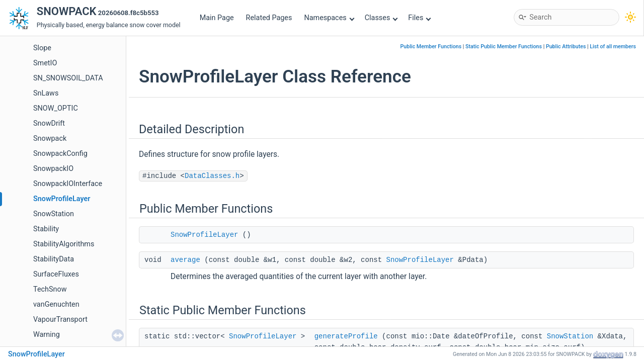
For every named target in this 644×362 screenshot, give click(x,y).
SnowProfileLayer (62, 199)
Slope (42, 48)
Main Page (217, 18)
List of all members (613, 47)
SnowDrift (49, 123)
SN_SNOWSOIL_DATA (68, 78)
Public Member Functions (431, 47)
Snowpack (50, 139)
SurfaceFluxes (56, 274)
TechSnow (50, 289)
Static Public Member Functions (504, 47)
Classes (381, 18)
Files (419, 18)
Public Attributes (566, 47)
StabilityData (54, 259)
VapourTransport (60, 320)
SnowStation (54, 214)
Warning (47, 335)
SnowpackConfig (60, 154)
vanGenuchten (56, 304)
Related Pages (269, 18)
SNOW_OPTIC (56, 108)
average (185, 260)
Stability (46, 229)
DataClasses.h (212, 176)
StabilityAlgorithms (64, 244)
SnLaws (46, 93)
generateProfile (346, 336)
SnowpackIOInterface (68, 184)
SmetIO (45, 63)
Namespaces (329, 18)
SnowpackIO (53, 169)
